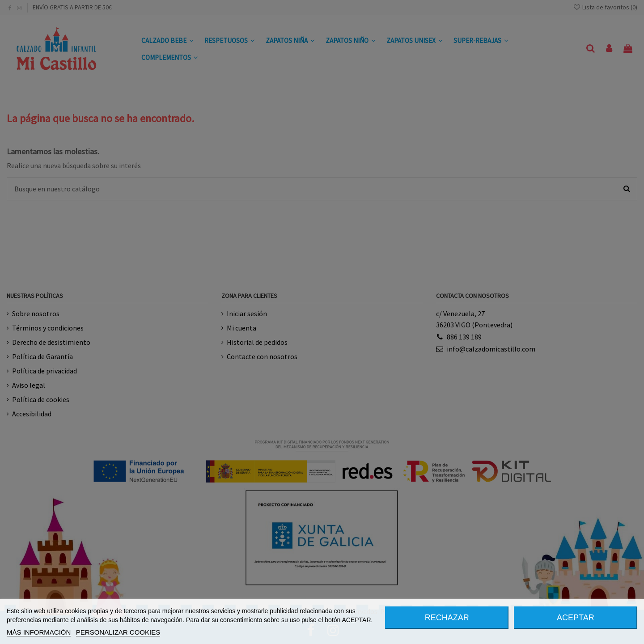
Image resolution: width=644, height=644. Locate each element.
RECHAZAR (447, 618)
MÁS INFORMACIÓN (39, 632)
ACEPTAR (576, 618)
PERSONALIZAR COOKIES (118, 632)
